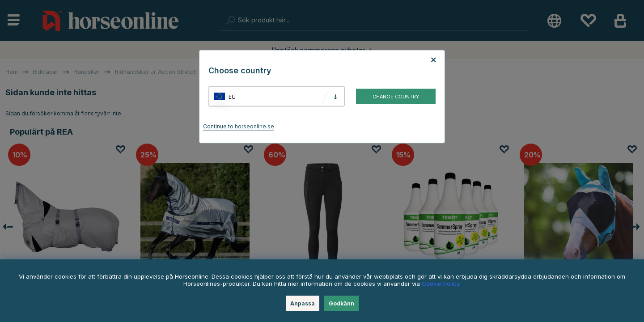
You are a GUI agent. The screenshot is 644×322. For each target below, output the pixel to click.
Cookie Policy (441, 284)
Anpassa (303, 303)
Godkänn (341, 303)
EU (232, 96)
